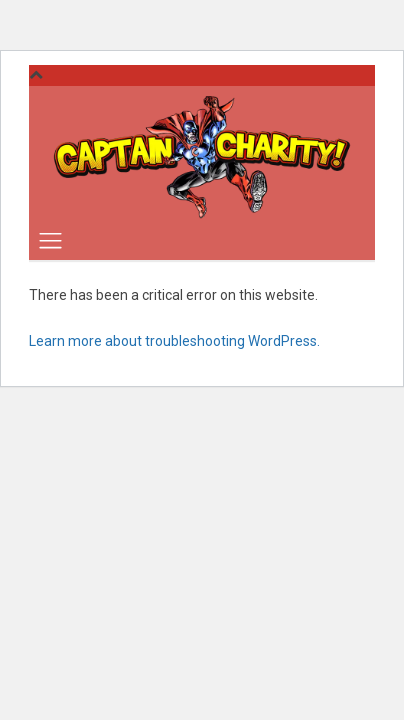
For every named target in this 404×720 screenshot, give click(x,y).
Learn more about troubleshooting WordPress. (174, 341)
